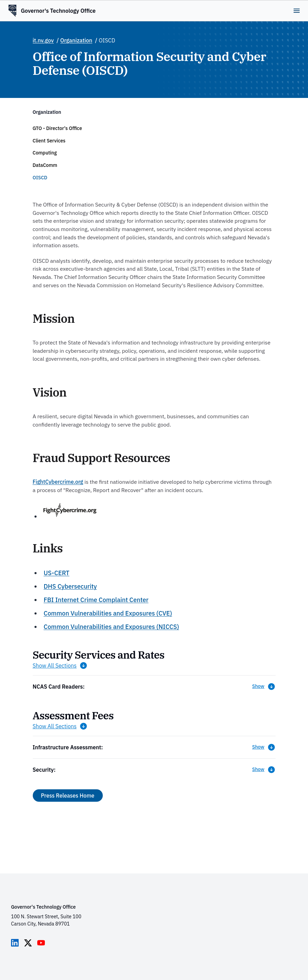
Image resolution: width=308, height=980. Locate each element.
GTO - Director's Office (57, 128)
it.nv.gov (43, 40)
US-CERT (56, 573)
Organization (76, 40)
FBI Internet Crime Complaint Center (96, 600)
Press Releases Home (68, 796)
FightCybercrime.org (58, 482)
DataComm (45, 165)
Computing (45, 153)
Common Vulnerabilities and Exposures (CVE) (108, 613)
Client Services (49, 141)
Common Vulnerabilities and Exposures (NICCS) (111, 627)
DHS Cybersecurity (70, 586)
